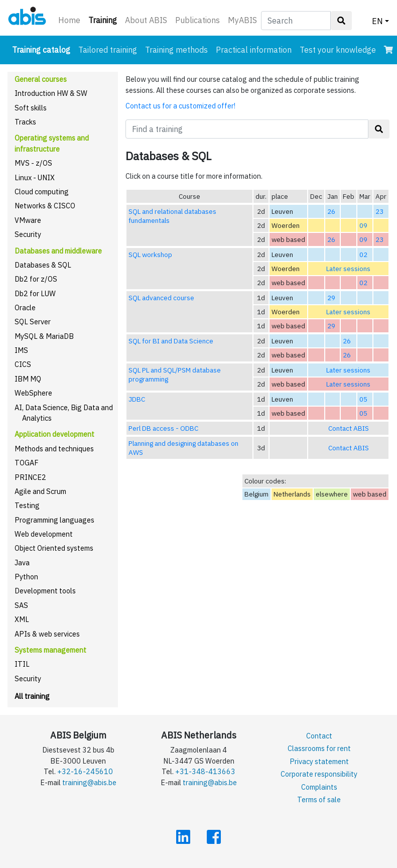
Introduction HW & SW (51, 93)
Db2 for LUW (35, 293)
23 (379, 211)
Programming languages (54, 520)
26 (331, 211)
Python (26, 577)
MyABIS (242, 20)
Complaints (319, 787)
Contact (319, 736)
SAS (21, 605)
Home (69, 20)
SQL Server (33, 322)
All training (32, 696)
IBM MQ (28, 379)
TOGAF (27, 463)
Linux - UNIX (35, 177)
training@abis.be (89, 782)
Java (22, 563)
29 (331, 298)
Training (105, 19)
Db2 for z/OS (36, 279)
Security (28, 234)
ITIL (22, 664)
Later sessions (348, 269)
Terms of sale (319, 799)
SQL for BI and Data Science (171, 341)
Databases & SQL (43, 265)
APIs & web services (47, 634)
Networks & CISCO (45, 206)
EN (377, 21)
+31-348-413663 (205, 771)
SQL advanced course (161, 298)
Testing (27, 505)
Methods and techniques (54, 449)
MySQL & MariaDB (44, 336)
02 (363, 255)
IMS (21, 350)
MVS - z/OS (33, 163)
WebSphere (33, 393)
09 (363, 225)
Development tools (45, 591)
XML (22, 619)
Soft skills (31, 108)
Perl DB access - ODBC (163, 428)
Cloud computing (42, 192)
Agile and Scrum (40, 491)
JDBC (137, 399)
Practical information (254, 50)
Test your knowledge (338, 50)
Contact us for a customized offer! (180, 106)
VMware (28, 220)
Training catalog (43, 49)
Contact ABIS (349, 428)
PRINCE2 (30, 477)
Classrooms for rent (319, 748)
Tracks (25, 122)
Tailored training (108, 50)
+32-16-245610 (85, 771)
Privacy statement (319, 761)
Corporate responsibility (319, 774)
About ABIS (146, 20)
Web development (44, 534)
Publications (197, 20)
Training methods (176, 50)
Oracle (25, 307)
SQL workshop (150, 255)
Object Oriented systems (54, 548)
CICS (23, 364)
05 (363, 399)
